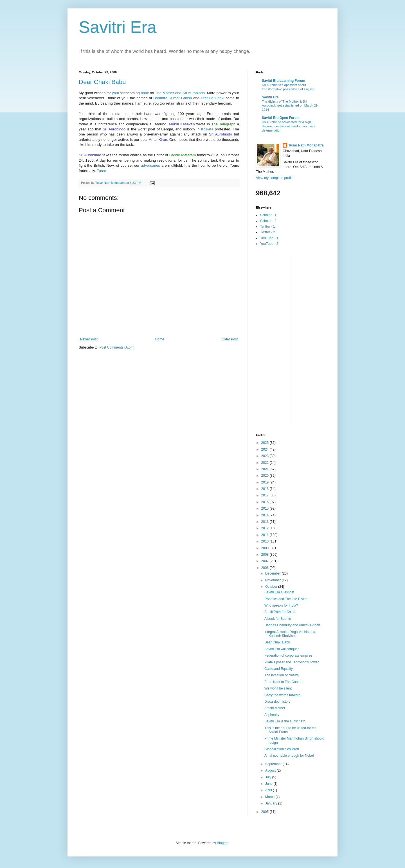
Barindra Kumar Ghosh (173, 98)
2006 (265, 568)
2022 (265, 463)
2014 (265, 515)
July (269, 777)
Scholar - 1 (268, 215)
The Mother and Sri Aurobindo (180, 93)
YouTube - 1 (269, 238)
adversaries (150, 165)
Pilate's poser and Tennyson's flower (292, 662)
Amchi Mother (275, 708)
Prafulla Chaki (212, 98)
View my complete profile (275, 178)
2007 (265, 561)
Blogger (223, 843)
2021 (265, 469)
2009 (265, 548)
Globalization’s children (282, 749)
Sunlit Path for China (280, 612)
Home (160, 339)
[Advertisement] (278, 340)
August (271, 770)
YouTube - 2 (269, 244)
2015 (265, 508)
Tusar (101, 171)
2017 (265, 495)
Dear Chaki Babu (102, 82)
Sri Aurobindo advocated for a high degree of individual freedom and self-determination (289, 126)
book (145, 93)
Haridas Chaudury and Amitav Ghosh (292, 625)
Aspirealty (272, 715)
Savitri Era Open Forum (281, 118)
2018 (265, 489)
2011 (265, 535)
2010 (265, 541)
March (270, 797)
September (274, 764)
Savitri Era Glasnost (279, 592)
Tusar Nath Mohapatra (306, 145)
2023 (265, 456)
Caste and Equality (279, 669)
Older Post (230, 339)
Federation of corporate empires (288, 655)
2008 (265, 555)
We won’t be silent (278, 688)
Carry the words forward (282, 695)
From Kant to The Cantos (283, 682)
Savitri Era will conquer (282, 649)
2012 (265, 528)
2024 (265, 449)
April (269, 790)
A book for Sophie (278, 619)
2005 (265, 812)
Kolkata (207, 129)
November (274, 580)
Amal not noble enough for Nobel (289, 756)
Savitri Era (118, 27)
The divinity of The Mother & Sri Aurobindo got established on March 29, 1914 (290, 106)
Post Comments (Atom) (117, 347)
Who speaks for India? (281, 605)
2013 (265, 522)
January (272, 803)
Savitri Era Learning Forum (283, 81)
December (274, 573)
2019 (265, 482)
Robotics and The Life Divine (286, 599)
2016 (265, 502)
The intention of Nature (282, 675)
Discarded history (277, 702)
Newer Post (89, 339)
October (272, 587)
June (269, 784)
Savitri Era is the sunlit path (285, 721)
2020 (265, 476)
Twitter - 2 (268, 232)
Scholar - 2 (268, 221)
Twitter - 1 (268, 227)
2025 (265, 443)
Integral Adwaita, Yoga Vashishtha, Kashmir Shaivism (290, 634)
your (116, 93)
